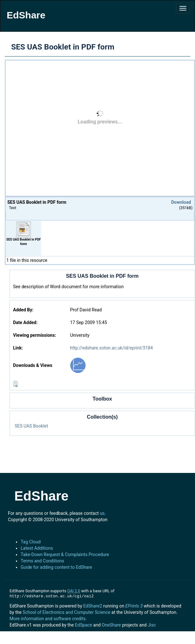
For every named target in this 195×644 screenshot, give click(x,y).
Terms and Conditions (42, 561)
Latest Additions (37, 548)
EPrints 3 (134, 606)
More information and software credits (48, 619)
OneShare (111, 625)
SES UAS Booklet (31, 426)
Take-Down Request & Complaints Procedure (65, 554)
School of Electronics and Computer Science (66, 612)
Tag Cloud (31, 542)
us (102, 513)
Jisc (152, 625)
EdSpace (83, 625)
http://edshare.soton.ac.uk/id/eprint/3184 (111, 348)
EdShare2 (93, 606)
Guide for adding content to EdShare (56, 567)
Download (181, 202)
